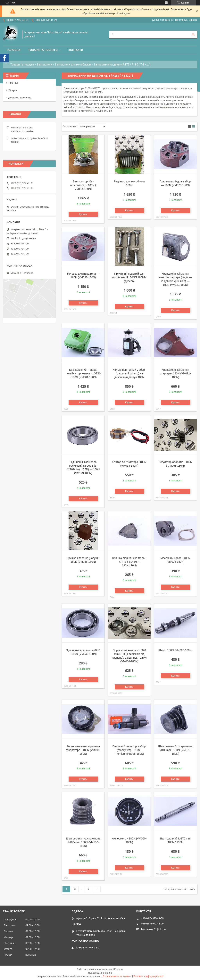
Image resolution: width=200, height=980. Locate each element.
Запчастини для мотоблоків (73, 65)
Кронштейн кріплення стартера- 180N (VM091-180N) (175, 373)
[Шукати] (193, 34)
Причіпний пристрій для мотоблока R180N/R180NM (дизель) (129, 277)
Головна (14, 50)
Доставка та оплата (20, 98)
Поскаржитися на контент (117, 976)
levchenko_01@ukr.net (23, 238)
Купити (83, 214)
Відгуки (13, 90)
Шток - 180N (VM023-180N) (175, 650)
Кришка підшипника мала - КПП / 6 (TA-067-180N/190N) (129, 562)
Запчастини (45, 65)
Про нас (13, 83)
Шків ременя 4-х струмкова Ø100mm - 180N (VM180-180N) (83, 842)
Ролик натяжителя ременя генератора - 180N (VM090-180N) (83, 750)
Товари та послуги (43, 50)
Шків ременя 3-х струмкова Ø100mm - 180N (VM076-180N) (175, 750)
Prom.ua (119, 969)
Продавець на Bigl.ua (100, 973)
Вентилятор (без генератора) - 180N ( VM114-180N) (83, 185)
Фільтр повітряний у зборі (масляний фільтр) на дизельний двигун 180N (129, 373)
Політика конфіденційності (148, 976)
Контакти (76, 50)
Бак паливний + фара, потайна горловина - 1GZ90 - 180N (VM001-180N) (83, 373)
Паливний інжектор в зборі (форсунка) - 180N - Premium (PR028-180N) (129, 750)
